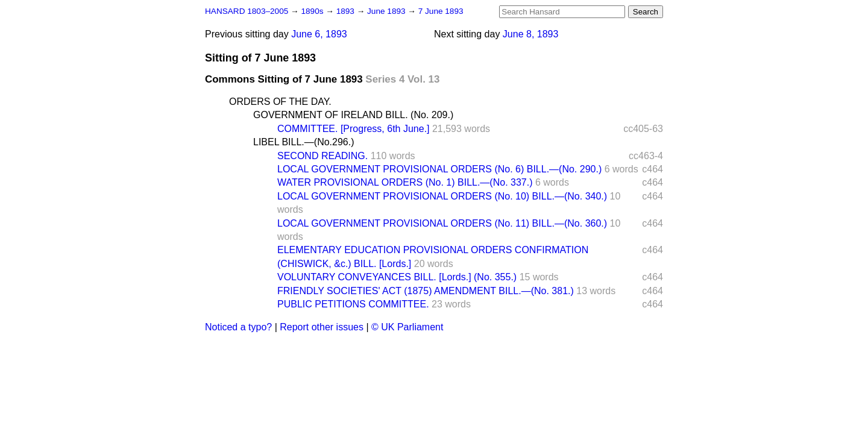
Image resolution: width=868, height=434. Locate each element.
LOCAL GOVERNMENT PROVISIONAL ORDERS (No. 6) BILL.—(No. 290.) (439, 169)
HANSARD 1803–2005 (247, 11)
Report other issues (322, 327)
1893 (347, 11)
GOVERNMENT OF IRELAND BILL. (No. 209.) (353, 115)
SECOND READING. (322, 156)
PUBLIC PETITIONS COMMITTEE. (353, 304)
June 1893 (387, 11)
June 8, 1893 (531, 34)
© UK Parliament (407, 327)
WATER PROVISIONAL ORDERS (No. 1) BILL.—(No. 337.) (405, 182)
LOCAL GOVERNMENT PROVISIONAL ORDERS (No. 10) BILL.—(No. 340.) (442, 196)
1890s (313, 11)
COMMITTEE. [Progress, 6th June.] (354, 129)
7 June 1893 (441, 11)
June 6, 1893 (319, 34)
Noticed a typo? (238, 327)
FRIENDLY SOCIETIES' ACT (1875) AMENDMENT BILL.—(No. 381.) (426, 291)
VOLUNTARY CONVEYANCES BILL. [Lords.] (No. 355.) (397, 277)
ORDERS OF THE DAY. (280, 102)
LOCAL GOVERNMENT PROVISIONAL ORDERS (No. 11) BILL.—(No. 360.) (442, 223)
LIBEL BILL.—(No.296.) (304, 142)
